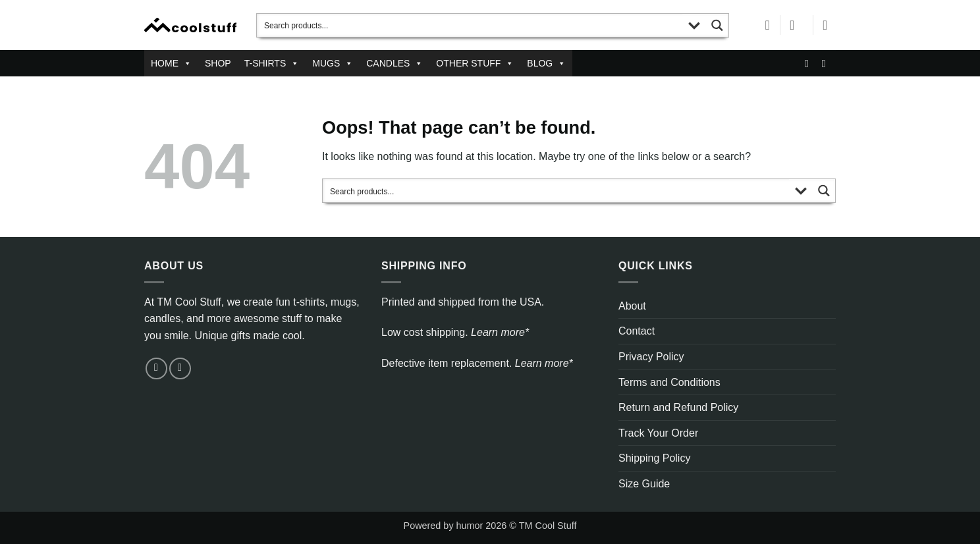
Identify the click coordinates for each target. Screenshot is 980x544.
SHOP (218, 63)
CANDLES (395, 63)
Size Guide (644, 484)
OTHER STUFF (475, 63)
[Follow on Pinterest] (827, 63)
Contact (637, 331)
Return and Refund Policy (678, 407)
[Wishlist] (767, 25)
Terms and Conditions (669, 382)
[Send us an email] (810, 63)
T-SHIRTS (272, 63)
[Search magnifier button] (717, 25)
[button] (796, 25)
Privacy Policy (651, 357)
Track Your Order (658, 433)
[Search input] (470, 25)
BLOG (546, 63)
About (632, 306)
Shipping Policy (654, 458)
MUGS (333, 63)
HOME (171, 63)
